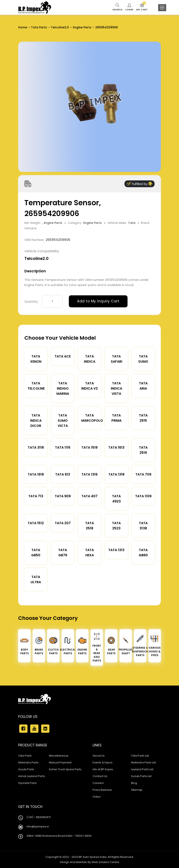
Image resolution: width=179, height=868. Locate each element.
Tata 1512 (36, 523)
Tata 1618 (36, 474)
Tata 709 (143, 474)
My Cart (142, 7)
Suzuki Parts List (141, 776)
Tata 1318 (116, 474)
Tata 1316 (89, 474)
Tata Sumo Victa (63, 421)
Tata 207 (63, 523)
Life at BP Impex (103, 769)
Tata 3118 (36, 447)
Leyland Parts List (142, 769)
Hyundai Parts (27, 783)
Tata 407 (89, 496)
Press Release (102, 790)
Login (129, 7)
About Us (99, 756)
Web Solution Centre (105, 862)
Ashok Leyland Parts (32, 776)
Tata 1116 (63, 447)
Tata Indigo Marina (63, 388)
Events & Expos (103, 762)
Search (117, 7)
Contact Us (100, 776)
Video (97, 797)
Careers (98, 783)
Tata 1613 (116, 447)
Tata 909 (63, 496)
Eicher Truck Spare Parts (65, 769)
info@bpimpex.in (38, 826)
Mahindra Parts (28, 762)
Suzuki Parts (26, 769)
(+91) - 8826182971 (39, 817)
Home (23, 27)
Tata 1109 (143, 496)
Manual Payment (60, 762)
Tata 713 (36, 496)
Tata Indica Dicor (36, 421)
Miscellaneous (59, 756)
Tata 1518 (89, 447)
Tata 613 (63, 474)
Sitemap (137, 790)
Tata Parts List (140, 756)
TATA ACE (63, 356)
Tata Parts (39, 27)
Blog (134, 783)
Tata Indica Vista (116, 388)
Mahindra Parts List (143, 762)
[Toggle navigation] (162, 8)
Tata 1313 (116, 550)
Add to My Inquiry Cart (98, 301)
